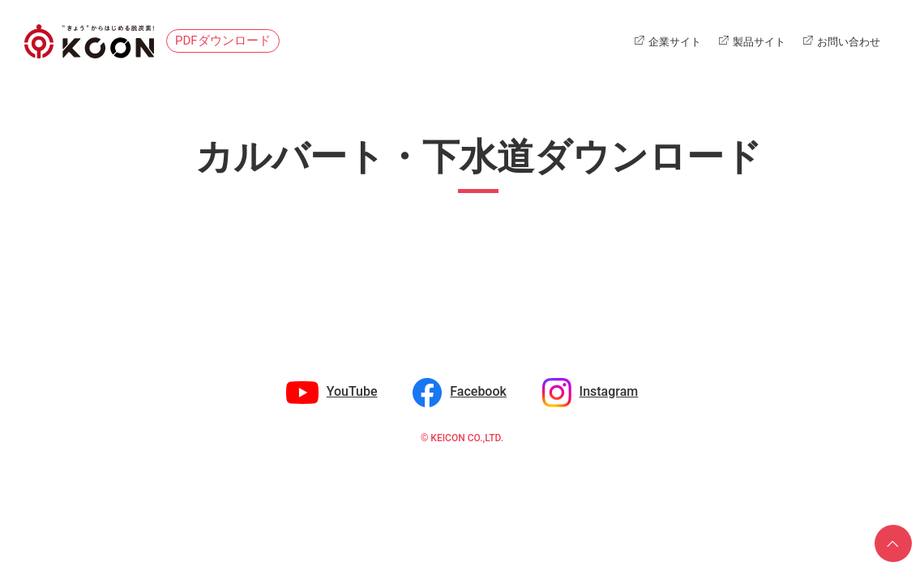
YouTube (352, 391)
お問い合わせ (849, 42)
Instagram (609, 391)
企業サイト (675, 42)
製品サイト (759, 42)
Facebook (478, 391)
